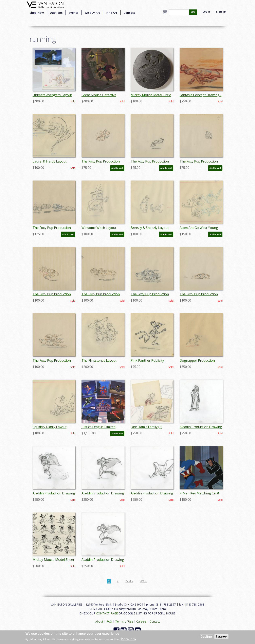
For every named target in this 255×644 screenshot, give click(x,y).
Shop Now (37, 13)
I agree (221, 636)
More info (128, 639)
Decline (206, 637)
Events (74, 13)
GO (193, 12)
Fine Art (112, 13)
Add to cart (117, 168)
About (99, 621)
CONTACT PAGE (107, 613)
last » (143, 581)
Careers (141, 621)
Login (206, 12)
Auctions (56, 13)
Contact (129, 13)
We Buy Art (92, 13)
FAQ (109, 621)
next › (129, 581)
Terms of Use (124, 621)
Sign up (221, 12)
